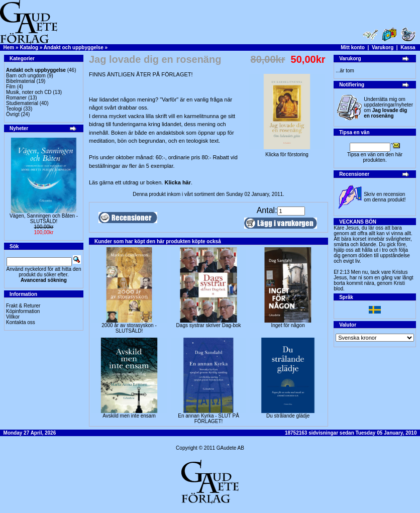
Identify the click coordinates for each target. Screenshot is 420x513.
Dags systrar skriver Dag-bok (209, 325)
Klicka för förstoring (287, 152)
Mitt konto (353, 47)
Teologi (14, 109)
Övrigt (13, 114)
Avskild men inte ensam (129, 416)
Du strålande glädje (288, 416)
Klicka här (178, 182)
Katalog (29, 47)
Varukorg (383, 47)
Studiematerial (22, 103)
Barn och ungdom (26, 76)
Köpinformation (23, 311)
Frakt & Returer (23, 306)
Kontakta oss (21, 322)
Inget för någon (288, 325)
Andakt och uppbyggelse (74, 47)
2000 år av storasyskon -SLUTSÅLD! (129, 328)
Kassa (408, 47)
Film (11, 87)
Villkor (13, 317)
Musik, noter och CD (29, 92)
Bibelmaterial (21, 81)
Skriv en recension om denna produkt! (385, 197)
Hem (9, 47)
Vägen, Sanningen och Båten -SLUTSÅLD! (44, 219)
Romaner (16, 98)
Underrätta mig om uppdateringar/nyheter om (388, 108)
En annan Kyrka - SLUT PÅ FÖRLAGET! (208, 419)
